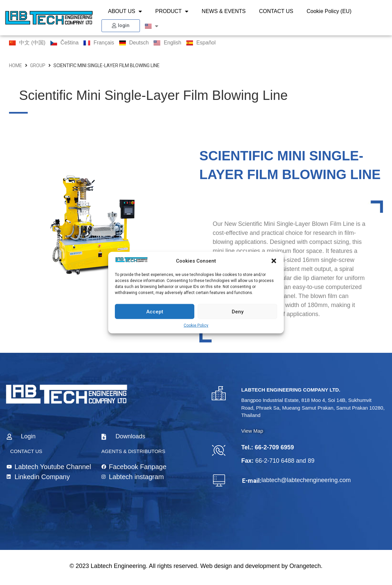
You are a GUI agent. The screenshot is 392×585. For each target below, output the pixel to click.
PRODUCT (172, 11)
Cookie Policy (196, 325)
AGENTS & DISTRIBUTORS (133, 451)
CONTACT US (276, 11)
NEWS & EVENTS (224, 11)
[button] (274, 261)
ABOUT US (125, 11)
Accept (155, 311)
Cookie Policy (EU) (329, 11)
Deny (238, 311)
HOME (16, 65)
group (38, 65)
